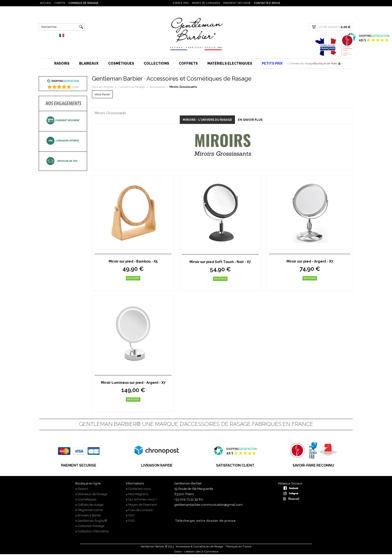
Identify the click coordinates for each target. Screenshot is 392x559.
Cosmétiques (121, 63)
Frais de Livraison (141, 510)
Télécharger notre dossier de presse (205, 521)
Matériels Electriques (230, 63)
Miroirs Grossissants (183, 87)
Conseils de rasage (83, 3)
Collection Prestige (91, 526)
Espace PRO (181, 3)
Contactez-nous (267, 3)
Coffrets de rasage (91, 505)
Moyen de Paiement (143, 505)
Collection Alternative (93, 531)
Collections (156, 63)
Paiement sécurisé (237, 3)
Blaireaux (89, 63)
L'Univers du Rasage (132, 87)
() (75, 87)
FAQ (131, 521)
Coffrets (188, 63)
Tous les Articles (103, 87)
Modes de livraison (206, 3)
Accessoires (157, 87)
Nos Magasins (138, 494)
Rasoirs (62, 63)
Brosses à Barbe (89, 515)
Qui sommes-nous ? (143, 499)
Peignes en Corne (90, 510)
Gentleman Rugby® (92, 521)
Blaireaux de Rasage (92, 494)
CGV (131, 515)
